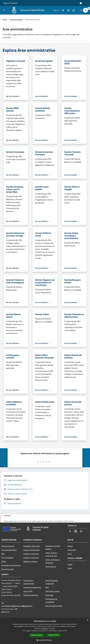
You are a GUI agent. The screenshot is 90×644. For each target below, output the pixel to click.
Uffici (3, 554)
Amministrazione (16, 19)
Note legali (49, 595)
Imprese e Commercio (31, 554)
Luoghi (70, 564)
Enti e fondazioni (7, 558)
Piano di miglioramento (54, 606)
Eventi (70, 568)
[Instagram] (67, 10)
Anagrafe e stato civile (32, 546)
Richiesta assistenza (31, 595)
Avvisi (70, 554)
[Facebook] (62, 10)
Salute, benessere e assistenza (53, 561)
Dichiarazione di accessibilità (51, 600)
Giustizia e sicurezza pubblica (53, 547)
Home (5, 19)
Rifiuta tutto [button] (54, 635)
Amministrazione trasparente (52, 582)
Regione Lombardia (10, 3)
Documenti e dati (8, 569)
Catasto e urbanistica (31, 558)
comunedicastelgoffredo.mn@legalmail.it (17, 606)
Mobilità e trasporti (30, 561)
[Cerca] (85, 10)
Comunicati (72, 550)
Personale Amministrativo (11, 565)
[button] (45, 640)
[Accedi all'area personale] (81, 3)
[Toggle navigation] (4, 10)
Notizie (70, 546)
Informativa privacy (53, 591)
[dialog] (45, 631)
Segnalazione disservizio (32, 587)
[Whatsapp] (73, 10)
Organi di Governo (8, 546)
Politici (4, 561)
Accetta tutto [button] (37, 635)
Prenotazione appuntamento (29, 582)
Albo (47, 587)
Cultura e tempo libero (32, 550)
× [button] (88, 620)
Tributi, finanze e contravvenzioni (52, 554)
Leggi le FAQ (28, 591)
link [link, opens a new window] (66, 631)
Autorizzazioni (51, 566)
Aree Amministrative (9, 550)
